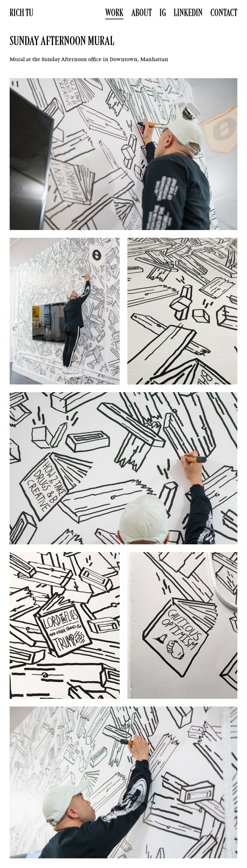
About (142, 13)
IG (163, 13)
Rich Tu (22, 13)
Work (114, 13)
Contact (224, 13)
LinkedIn (188, 13)
